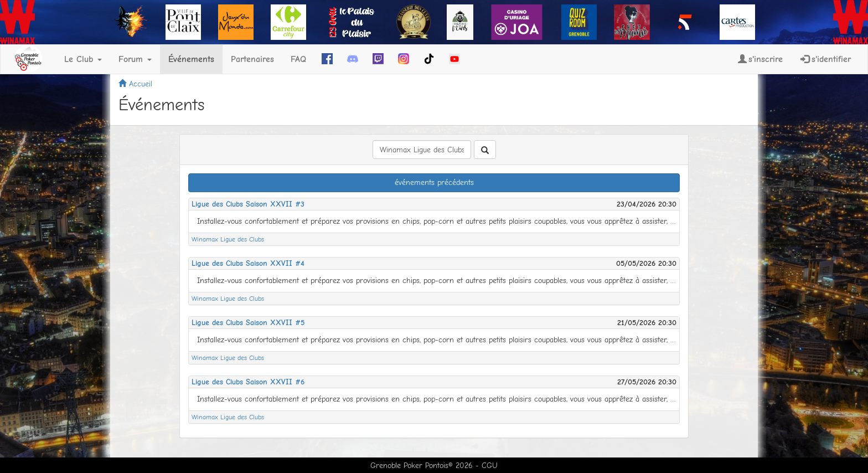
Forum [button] (135, 59)
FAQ (298, 59)
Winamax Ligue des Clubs (228, 239)
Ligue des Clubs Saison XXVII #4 (248, 263)
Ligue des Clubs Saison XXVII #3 (248, 204)
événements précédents (434, 182)
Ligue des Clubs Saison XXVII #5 (248, 323)
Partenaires (252, 59)
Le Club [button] (83, 59)
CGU (490, 466)
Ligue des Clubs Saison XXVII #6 (248, 382)
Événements (191, 59)
